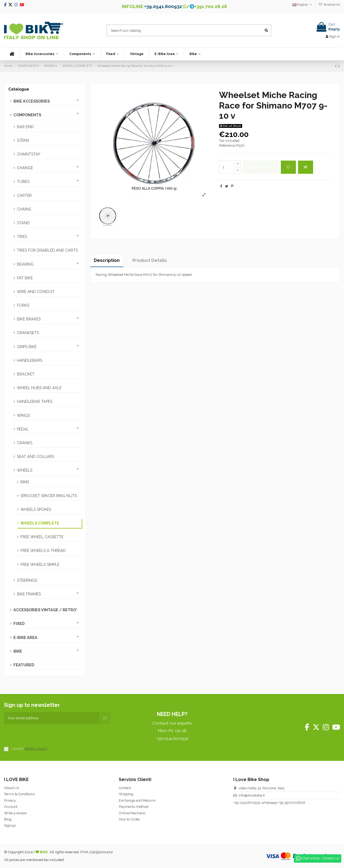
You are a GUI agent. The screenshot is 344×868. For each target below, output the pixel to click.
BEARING (25, 264)
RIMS (25, 482)
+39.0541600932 (247, 803)
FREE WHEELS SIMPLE (40, 565)
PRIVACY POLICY (36, 748)
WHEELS (25, 470)
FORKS (23, 305)
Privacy (10, 800)
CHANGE (25, 168)
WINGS (23, 415)
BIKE (18, 651)
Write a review (15, 813)
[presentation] (45, 735)
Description (107, 260)
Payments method (134, 807)
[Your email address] (52, 718)
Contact (125, 788)
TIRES (22, 237)
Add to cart (261, 167)
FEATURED (24, 665)
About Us (11, 788)
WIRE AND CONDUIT (36, 292)
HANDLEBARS (30, 360)
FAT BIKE (25, 278)
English (302, 5)
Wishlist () (329, 5)
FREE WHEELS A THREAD (43, 551)
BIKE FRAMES (29, 594)
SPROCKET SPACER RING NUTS (49, 496)
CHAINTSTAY (29, 154)
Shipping (126, 794)
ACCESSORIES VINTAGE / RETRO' (45, 610)
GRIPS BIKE (27, 347)
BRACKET (26, 374)
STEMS (23, 140)
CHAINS (24, 209)
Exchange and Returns (137, 800)
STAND (23, 223)
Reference (227, 145)
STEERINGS (27, 580)
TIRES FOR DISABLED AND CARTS (47, 250)
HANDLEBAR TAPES (35, 402)
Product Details (150, 260)
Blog (8, 819)
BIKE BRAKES (29, 319)
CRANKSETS (28, 333)
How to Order (129, 819)
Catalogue (19, 89)
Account (11, 807)
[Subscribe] (105, 718)
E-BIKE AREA (25, 638)
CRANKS (25, 443)
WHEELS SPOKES (36, 509)
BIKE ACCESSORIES (32, 101)
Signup (10, 825)
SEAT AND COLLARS (35, 457)
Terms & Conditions (19, 794)
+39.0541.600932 (163, 6)
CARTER (24, 196)
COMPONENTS (27, 115)
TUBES (23, 182)
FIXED (19, 624)
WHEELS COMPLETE (40, 523)
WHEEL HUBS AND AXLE (39, 388)
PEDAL (23, 429)
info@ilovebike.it (252, 795)
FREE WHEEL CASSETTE (42, 537)
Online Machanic (132, 813)
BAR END (25, 127)
